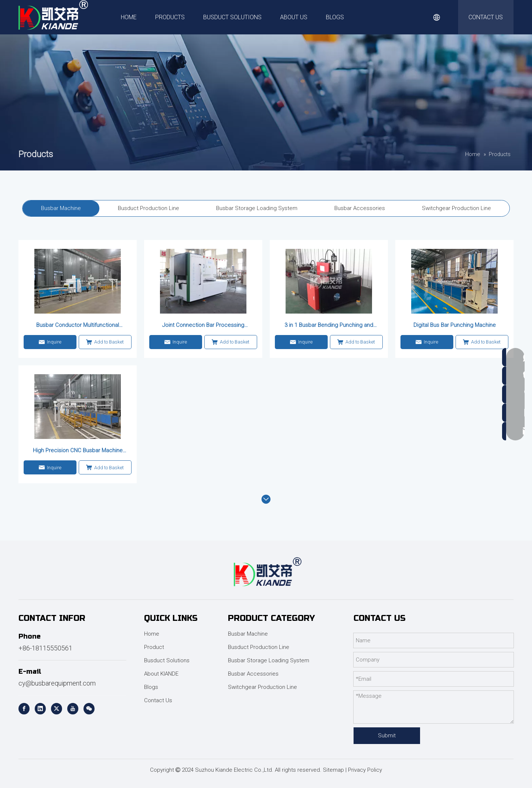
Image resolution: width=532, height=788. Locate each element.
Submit (387, 735)
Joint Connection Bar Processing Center (203, 325)
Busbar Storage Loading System (269, 660)
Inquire (50, 342)
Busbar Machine (248, 634)
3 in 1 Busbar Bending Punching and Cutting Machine (329, 325)
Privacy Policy (365, 770)
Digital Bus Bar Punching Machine (455, 325)
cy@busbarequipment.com (57, 683)
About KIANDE (161, 674)
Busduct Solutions (167, 660)
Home (152, 634)
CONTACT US (486, 17)
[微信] (89, 709)
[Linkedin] (40, 709)
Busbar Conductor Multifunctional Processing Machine (78, 325)
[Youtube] (73, 709)
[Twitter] (57, 709)
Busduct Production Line (259, 647)
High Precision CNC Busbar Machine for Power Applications (78, 451)
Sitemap (333, 770)
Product (154, 647)
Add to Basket (105, 342)
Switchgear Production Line (262, 687)
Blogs (151, 687)
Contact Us (158, 700)
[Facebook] (24, 709)
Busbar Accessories (253, 674)
